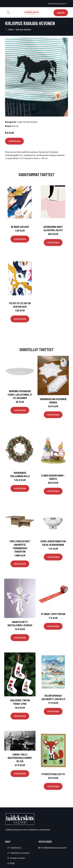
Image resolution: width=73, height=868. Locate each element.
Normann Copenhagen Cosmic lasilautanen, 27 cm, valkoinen (20, 394)
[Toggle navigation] (8, 12)
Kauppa (61, 13)
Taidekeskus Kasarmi (20, 853)
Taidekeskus (16, 848)
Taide (10, 30)
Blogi (12, 863)
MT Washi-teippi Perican (53, 614)
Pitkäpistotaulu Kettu (53, 774)
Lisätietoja (14, 141)
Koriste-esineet (23, 30)
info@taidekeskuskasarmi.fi (57, 4)
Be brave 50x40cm (20, 227)
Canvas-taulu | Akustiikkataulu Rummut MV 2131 (20, 758)
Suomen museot (17, 858)
